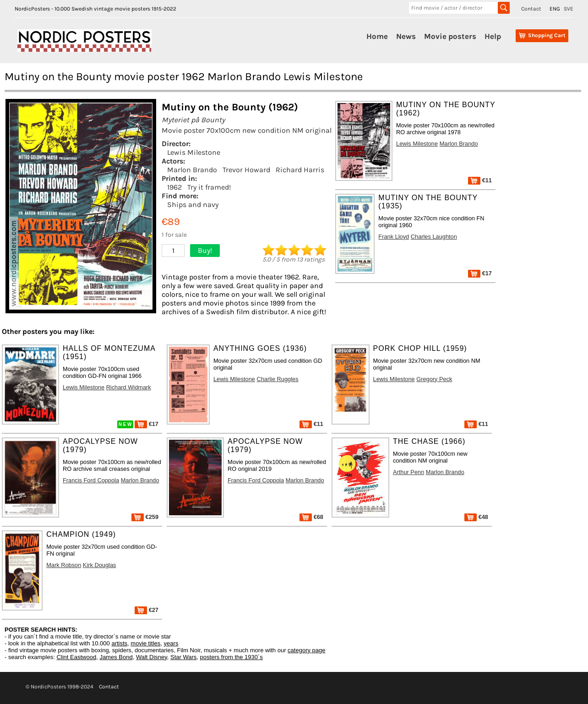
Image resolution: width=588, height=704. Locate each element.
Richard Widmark (129, 387)
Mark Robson (64, 565)
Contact (531, 9)
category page (306, 650)
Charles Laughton (434, 237)
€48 (476, 517)
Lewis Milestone (194, 152)
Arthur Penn (408, 472)
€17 (480, 273)
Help (493, 36)
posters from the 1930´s (231, 657)
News (406, 36)
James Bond (116, 657)
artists (119, 643)
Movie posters (450, 36)
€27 (147, 610)
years (171, 643)
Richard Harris (300, 170)
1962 (174, 187)
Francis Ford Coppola (91, 480)
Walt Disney (152, 657)
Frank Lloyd (394, 237)
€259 (145, 517)
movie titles (145, 643)
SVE (569, 9)
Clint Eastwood (76, 657)
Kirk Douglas (100, 565)
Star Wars (183, 657)
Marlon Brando (192, 170)
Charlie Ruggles (278, 379)
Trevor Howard (246, 170)
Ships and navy (193, 205)
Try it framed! (209, 187)
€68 (311, 517)
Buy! (205, 250)
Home (377, 36)
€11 (480, 180)
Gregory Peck (434, 379)
